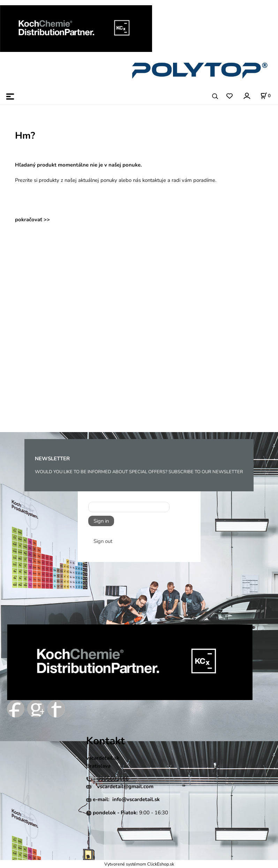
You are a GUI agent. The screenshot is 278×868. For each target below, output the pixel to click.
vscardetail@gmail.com (125, 786)
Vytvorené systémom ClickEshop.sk (139, 864)
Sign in (101, 521)
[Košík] (265, 96)
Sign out (103, 541)
